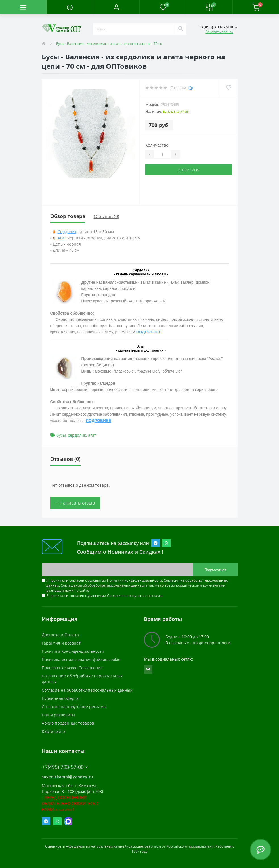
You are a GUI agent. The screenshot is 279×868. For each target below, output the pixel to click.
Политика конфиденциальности (73, 651)
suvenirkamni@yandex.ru (68, 777)
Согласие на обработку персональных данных (87, 690)
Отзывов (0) (106, 216)
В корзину (188, 170)
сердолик (77, 435)
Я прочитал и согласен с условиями (104, 596)
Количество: (157, 145)
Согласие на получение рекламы (74, 707)
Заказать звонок (220, 32)
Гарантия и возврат (61, 643)
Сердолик (67, 232)
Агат (62, 238)
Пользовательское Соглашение (72, 668)
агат (92, 435)
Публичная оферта (60, 698)
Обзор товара (68, 216)
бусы (61, 435)
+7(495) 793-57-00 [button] (65, 767)
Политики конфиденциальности (135, 580)
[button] (116, 7)
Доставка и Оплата (60, 635)
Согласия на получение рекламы (135, 596)
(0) (191, 88)
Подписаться (215, 570)
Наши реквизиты (58, 715)
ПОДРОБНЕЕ (149, 332)
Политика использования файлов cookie (81, 659)
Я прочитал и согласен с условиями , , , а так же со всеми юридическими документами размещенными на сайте (137, 585)
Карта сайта (54, 731)
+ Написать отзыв (75, 503)
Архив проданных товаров (68, 723)
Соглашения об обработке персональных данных (102, 585)
